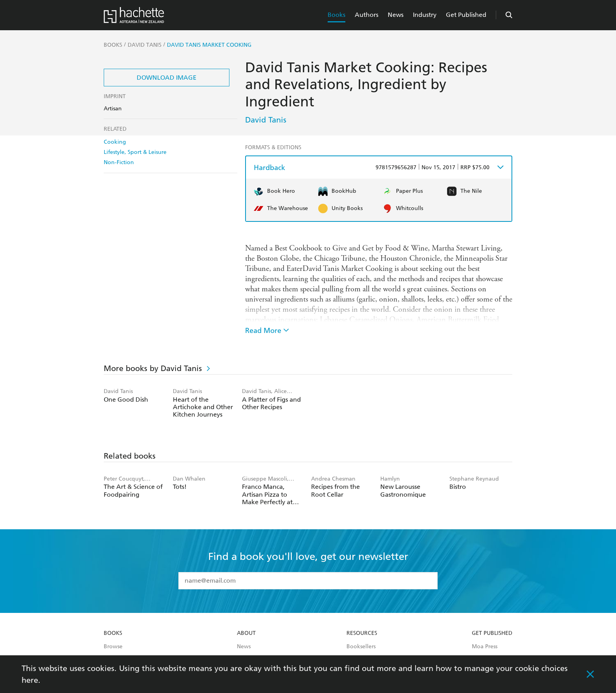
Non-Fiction (119, 162)
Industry (425, 15)
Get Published (466, 15)
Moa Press (485, 647)
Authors (367, 15)
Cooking (115, 142)
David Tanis (266, 120)
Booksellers (361, 647)
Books (336, 15)
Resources (362, 633)
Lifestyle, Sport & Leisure (135, 152)
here (30, 680)
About (246, 633)
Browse (113, 647)
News (396, 15)
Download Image (167, 78)
